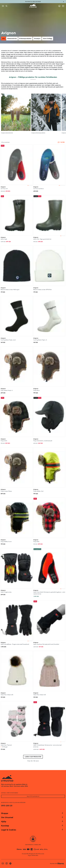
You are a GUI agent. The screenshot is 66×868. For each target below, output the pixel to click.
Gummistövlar (12, 38)
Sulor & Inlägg (47, 38)
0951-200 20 (7, 806)
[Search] (6, 6)
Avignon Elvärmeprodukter (38, 133)
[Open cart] (63, 6)
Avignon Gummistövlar (7, 133)
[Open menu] (3, 6)
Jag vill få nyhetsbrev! (33, 796)
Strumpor (37, 38)
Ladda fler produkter (33, 757)
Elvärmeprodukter (25, 38)
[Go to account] (59, 6)
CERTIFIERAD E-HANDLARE (33, 845)
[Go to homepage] (33, 6)
